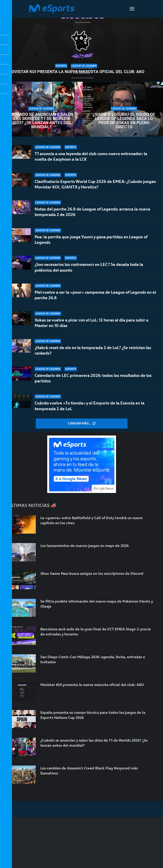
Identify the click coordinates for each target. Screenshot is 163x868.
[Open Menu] (132, 9)
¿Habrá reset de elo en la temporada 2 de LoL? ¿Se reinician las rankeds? (93, 350)
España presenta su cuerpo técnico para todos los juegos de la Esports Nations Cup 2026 (93, 715)
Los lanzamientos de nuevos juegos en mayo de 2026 (85, 546)
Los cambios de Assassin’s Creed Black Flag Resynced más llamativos (89, 771)
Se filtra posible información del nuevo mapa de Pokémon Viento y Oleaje (97, 604)
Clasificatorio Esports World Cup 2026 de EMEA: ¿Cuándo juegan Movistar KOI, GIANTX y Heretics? (95, 184)
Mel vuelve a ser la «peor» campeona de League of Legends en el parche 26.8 (95, 295)
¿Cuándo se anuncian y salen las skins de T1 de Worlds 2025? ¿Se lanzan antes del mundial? (41, 121)
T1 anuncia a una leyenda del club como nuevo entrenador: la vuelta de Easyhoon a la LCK (91, 156)
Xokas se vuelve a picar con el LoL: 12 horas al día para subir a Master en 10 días (91, 323)
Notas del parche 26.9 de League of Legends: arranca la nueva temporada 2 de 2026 (92, 212)
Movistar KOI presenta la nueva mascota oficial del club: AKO (76, 72)
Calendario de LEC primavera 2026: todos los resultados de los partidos (93, 378)
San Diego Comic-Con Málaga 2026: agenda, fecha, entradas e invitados (93, 659)
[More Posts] (82, 424)
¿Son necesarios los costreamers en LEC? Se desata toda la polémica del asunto (89, 267)
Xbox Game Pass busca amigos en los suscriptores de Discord (92, 573)
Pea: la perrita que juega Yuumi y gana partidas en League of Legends (91, 240)
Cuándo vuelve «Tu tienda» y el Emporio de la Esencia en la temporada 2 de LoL (90, 406)
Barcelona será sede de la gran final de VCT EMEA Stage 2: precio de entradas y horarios (96, 632)
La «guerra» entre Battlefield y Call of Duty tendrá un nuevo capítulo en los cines (91, 520)
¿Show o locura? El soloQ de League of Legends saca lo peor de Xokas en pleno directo (124, 121)
